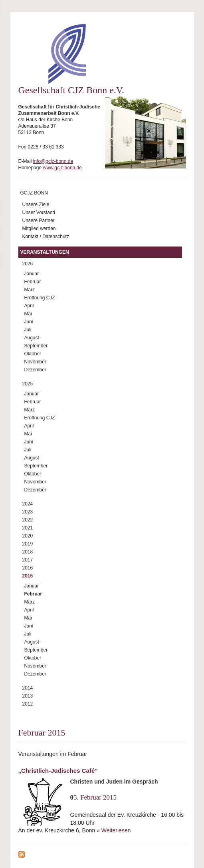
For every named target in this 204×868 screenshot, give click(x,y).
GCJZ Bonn (34, 193)
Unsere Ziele (36, 204)
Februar (33, 282)
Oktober (33, 354)
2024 (28, 504)
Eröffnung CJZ (40, 298)
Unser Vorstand (39, 212)
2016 (28, 568)
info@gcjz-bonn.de (53, 161)
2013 (28, 696)
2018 (28, 552)
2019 (28, 544)
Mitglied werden (39, 229)
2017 (28, 560)
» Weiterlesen (114, 830)
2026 (28, 264)
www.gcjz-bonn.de (62, 168)
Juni (29, 322)
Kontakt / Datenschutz (46, 237)
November (35, 362)
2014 (28, 688)
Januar (32, 274)
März (30, 290)
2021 (28, 528)
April (29, 306)
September (36, 346)
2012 (28, 704)
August (32, 338)
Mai (28, 314)
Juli (28, 330)
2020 (28, 536)
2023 (28, 512)
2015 (28, 576)
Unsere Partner (39, 221)
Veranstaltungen (45, 252)
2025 (28, 384)
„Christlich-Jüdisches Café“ (58, 771)
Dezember (35, 370)
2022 (28, 520)
